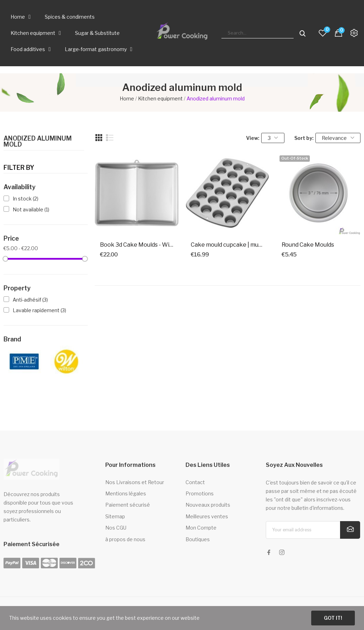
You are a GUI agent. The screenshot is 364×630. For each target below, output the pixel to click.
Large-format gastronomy (99, 49)
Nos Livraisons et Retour (135, 482)
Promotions (200, 493)
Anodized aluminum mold (38, 142)
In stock (26, 199)
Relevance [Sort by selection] (338, 138)
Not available (31, 209)
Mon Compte (201, 528)
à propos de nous (125, 539)
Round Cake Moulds (308, 245)
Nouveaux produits (208, 505)
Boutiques (198, 539)
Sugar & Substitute (97, 33)
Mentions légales (126, 493)
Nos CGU (116, 528)
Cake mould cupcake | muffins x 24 (227, 245)
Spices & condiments (70, 17)
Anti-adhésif (30, 300)
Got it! (333, 618)
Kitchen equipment (36, 33)
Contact (195, 482)
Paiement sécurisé (128, 505)
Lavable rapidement (39, 310)
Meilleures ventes (207, 516)
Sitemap (115, 516)
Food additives (31, 49)
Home (21, 17)
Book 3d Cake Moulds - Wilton (137, 245)
